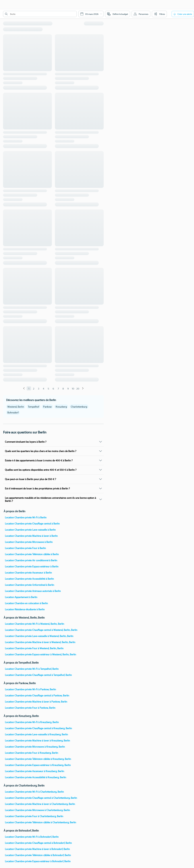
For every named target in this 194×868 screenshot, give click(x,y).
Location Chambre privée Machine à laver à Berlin (31, 536)
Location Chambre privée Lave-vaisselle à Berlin (30, 530)
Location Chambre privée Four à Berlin (25, 548)
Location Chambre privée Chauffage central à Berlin (32, 523)
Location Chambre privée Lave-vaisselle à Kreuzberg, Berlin (36, 734)
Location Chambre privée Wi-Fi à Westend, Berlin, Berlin (35, 624)
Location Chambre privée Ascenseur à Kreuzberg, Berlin (35, 771)
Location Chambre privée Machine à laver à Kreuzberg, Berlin (37, 740)
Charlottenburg (79, 407)
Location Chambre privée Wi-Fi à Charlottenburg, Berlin (34, 792)
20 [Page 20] (78, 388)
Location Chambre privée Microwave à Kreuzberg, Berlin (35, 747)
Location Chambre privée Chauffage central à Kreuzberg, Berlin (38, 728)
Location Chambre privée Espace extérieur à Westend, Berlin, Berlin (40, 654)
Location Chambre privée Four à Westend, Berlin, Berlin (34, 648)
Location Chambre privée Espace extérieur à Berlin (32, 566)
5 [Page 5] (48, 388)
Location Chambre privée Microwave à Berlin (29, 542)
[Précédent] (24, 388)
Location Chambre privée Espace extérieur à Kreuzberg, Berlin (38, 765)
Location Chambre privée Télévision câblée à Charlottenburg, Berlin (40, 822)
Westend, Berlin (16, 407)
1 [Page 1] (29, 388)
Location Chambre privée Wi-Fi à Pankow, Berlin (30, 689)
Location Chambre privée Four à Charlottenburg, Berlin (34, 816)
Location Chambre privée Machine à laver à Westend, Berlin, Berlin (40, 642)
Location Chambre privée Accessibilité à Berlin (29, 579)
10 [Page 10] (73, 388)
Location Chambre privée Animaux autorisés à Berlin (33, 591)
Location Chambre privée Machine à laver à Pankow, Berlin (36, 702)
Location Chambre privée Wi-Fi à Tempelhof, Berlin (32, 669)
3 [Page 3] (39, 388)
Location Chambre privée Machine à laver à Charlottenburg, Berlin (40, 804)
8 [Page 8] (63, 388)
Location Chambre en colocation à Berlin (26, 603)
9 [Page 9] (68, 388)
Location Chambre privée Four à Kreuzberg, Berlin (32, 753)
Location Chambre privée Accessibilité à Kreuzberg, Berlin (36, 777)
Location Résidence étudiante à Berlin (25, 609)
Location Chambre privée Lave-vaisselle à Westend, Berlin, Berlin (39, 636)
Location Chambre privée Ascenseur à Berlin (28, 573)
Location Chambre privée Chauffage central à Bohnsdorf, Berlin (38, 843)
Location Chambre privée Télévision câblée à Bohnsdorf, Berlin (38, 855)
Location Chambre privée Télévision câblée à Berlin (32, 554)
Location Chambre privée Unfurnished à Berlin (30, 585)
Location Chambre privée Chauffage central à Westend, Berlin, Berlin (41, 630)
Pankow (47, 407)
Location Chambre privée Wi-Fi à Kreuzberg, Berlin (32, 722)
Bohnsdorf (13, 412)
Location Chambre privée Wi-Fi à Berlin (26, 517)
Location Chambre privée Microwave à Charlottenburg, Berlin (37, 810)
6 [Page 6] (53, 388)
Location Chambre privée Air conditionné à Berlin (31, 560)
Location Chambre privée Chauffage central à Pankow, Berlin (37, 695)
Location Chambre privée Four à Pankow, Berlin (30, 708)
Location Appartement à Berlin (21, 597)
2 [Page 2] (34, 388)
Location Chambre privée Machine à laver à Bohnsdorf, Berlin (37, 849)
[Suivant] (83, 388)
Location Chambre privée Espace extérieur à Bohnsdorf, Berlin (38, 861)
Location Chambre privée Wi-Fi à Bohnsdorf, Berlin (32, 837)
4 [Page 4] (43, 388)
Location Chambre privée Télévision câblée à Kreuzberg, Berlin (38, 759)
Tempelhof (34, 407)
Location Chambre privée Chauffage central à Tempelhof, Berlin (38, 675)
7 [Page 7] (58, 388)
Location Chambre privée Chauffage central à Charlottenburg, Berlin (41, 798)
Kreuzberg (61, 407)
